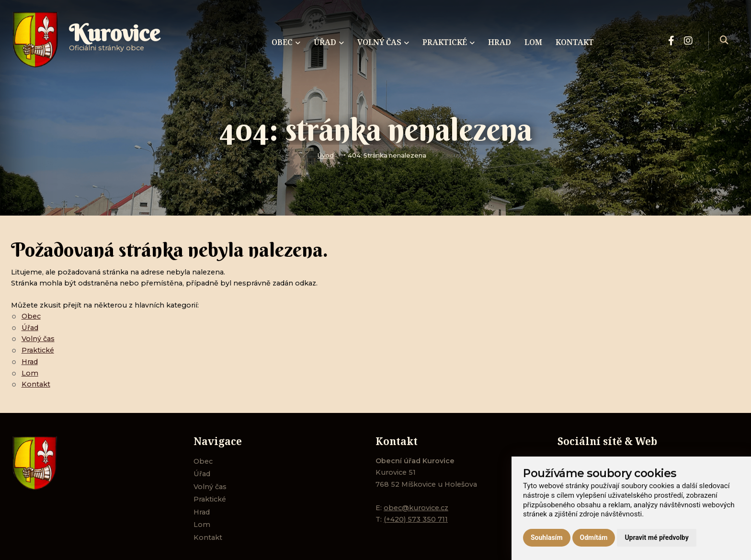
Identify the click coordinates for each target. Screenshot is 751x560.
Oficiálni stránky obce (114, 40)
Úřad (30, 328)
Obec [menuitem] (286, 42)
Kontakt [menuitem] (575, 42)
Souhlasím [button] (547, 537)
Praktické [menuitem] (449, 42)
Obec (31, 316)
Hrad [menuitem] (500, 42)
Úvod (326, 155)
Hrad (30, 362)
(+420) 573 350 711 (416, 519)
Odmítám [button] (594, 537)
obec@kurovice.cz (416, 508)
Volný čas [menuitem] (383, 42)
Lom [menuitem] (533, 42)
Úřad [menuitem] (329, 42)
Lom (30, 373)
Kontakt (36, 384)
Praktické (38, 350)
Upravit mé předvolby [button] (656, 537)
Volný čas (38, 339)
